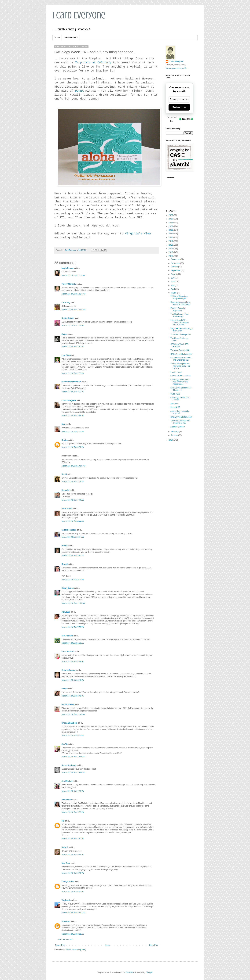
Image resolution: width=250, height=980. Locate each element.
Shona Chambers (69, 723)
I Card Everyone (79, 15)
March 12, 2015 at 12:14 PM (74, 294)
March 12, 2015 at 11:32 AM (73, 275)
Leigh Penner (68, 268)
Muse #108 (175, 394)
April (173, 289)
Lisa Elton (66, 355)
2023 (171, 226)
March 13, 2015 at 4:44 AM (73, 521)
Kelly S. (65, 847)
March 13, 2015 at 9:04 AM (73, 579)
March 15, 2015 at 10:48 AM (73, 757)
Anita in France (68, 670)
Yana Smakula (68, 652)
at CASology (93, 63)
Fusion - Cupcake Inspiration (178, 309)
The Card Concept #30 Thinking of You (180, 422)
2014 (171, 440)
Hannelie (66, 490)
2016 (171, 252)
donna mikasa (68, 704)
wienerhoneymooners (71, 382)
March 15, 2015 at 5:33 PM (73, 812)
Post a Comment (65, 940)
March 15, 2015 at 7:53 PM (73, 839)
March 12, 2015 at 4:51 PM (73, 431)
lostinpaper (67, 800)
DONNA (79, 91)
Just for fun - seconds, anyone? (180, 412)
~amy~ (65, 689)
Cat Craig (66, 302)
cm (63, 821)
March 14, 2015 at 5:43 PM (73, 680)
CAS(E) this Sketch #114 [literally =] (181, 389)
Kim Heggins (67, 636)
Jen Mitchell (67, 781)
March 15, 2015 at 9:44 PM (73, 855)
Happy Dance (68, 588)
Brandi (65, 564)
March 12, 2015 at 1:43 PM (73, 347)
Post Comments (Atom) (76, 950)
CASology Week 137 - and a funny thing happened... (180, 382)
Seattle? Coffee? (178, 427)
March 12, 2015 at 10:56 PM (74, 466)
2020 (171, 237)
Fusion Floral (176, 372)
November (176, 263)
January (175, 435)
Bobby (64, 546)
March (174, 293)
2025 (171, 219)
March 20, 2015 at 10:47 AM (73, 913)
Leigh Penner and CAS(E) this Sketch (182, 330)
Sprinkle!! (174, 404)
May (173, 285)
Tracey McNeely (69, 284)
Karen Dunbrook (69, 765)
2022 (171, 230)
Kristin (65, 440)
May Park (66, 863)
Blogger (149, 972)
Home (57, 37)
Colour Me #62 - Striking (181, 376)
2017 (171, 249)
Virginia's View (138, 234)
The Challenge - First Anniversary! (179, 315)
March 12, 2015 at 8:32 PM (73, 447)
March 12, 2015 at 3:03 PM (73, 392)
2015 (171, 256)
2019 (171, 241)
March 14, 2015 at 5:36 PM (73, 662)
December (176, 259)
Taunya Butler (68, 882)
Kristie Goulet (68, 318)
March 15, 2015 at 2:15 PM (73, 791)
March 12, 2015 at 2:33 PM (73, 373)
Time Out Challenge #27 (181, 334)
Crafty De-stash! (71, 37)
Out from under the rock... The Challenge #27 (181, 359)
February (175, 431)
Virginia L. (66, 900)
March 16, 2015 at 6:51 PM (73, 892)
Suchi (64, 474)
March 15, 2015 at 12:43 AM (73, 714)
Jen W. (65, 744)
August (174, 274)
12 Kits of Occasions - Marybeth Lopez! (180, 297)
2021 (171, 234)
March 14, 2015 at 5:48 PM (73, 696)
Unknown (66, 921)
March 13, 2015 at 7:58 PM (73, 627)
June (173, 282)
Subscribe (179, 107)
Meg (63, 424)
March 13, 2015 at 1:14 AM (73, 482)
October (175, 267)
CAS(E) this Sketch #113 (181, 417)
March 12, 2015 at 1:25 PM (73, 326)
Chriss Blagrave (69, 400)
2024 (171, 223)
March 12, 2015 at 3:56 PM (73, 416)
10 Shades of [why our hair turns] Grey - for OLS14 (180, 366)
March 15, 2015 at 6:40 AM (73, 736)
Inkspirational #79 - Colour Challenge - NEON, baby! (180, 322)
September (176, 270)
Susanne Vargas (69, 530)
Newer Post (60, 945)
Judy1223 (66, 612)
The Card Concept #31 (180, 350)
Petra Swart (67, 509)
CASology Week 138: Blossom (180, 345)
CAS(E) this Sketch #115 (181, 354)
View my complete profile (176, 68)
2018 (171, 245)
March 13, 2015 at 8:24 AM (73, 537)
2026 (171, 215)
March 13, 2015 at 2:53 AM (73, 500)
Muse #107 (175, 407)
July (173, 278)
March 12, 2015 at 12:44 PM (74, 310)
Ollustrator (130, 972)
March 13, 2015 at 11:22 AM (73, 603)
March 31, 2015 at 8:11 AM (73, 934)
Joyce (64, 334)
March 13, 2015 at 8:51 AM (73, 556)
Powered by (180, 119)
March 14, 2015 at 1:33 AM (73, 643)
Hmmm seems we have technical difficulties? (180, 303)
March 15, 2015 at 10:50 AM (73, 773)
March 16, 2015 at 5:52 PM (73, 873)
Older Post (154, 945)
